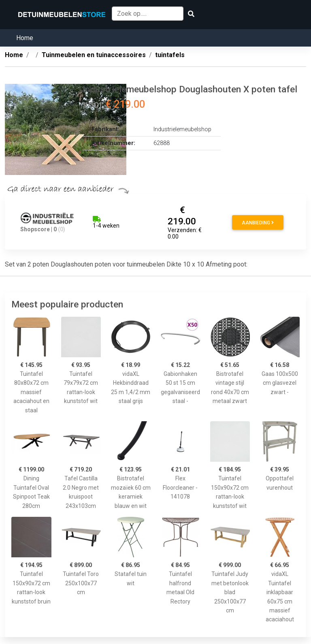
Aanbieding (258, 223)
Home (25, 38)
